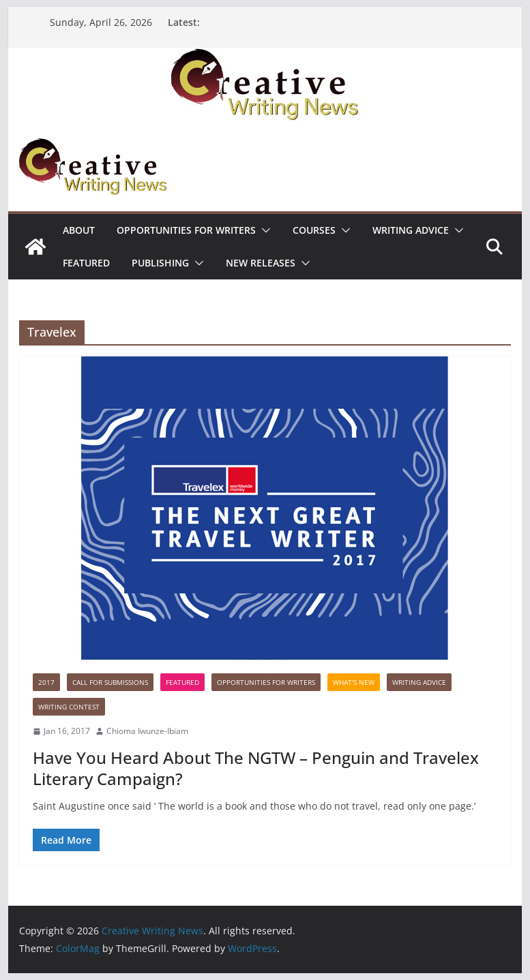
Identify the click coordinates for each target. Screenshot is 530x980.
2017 (46, 682)
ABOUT (79, 230)
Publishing (160, 263)
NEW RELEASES (261, 263)
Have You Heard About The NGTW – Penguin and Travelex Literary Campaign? (256, 768)
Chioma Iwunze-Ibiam (147, 731)
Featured (86, 263)
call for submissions (110, 682)
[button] (263, 230)
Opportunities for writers (186, 230)
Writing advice (411, 230)
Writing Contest (69, 707)
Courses (314, 230)
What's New (354, 682)
